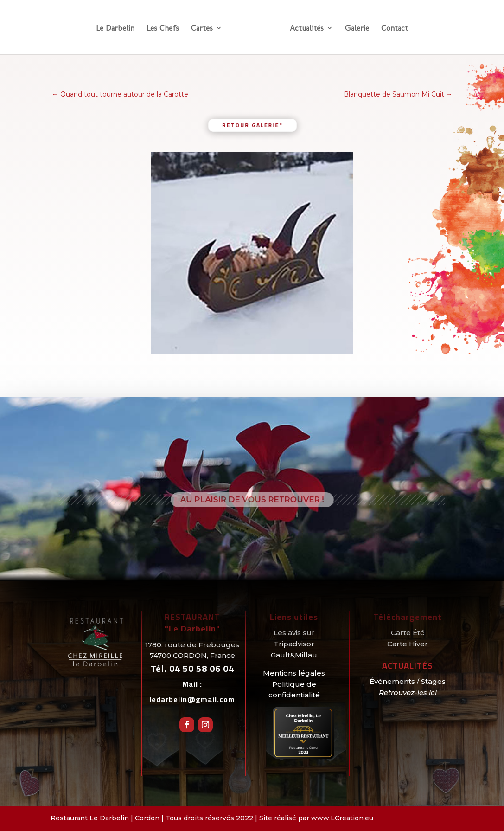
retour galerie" (252, 125)
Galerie (357, 29)
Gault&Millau (294, 655)
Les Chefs (163, 29)
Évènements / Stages (408, 681)
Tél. (192, 668)
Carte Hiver (408, 644)
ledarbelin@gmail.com (192, 699)
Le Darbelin (115, 29)
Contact (395, 29)
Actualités (307, 29)
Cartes (202, 29)
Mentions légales (294, 673)
